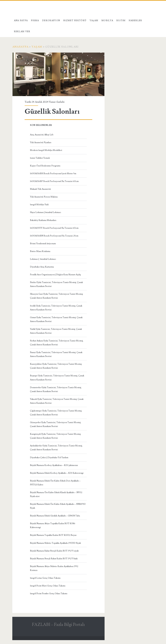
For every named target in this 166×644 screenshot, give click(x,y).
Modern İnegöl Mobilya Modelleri (46, 150)
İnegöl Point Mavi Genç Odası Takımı (48, 586)
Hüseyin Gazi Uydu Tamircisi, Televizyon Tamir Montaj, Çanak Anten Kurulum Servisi (57, 296)
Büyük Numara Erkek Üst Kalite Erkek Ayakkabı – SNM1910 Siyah (58, 506)
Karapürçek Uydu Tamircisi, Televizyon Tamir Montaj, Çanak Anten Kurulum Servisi (56, 436)
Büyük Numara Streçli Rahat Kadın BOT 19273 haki (54, 559)
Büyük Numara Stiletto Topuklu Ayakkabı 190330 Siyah (55, 543)
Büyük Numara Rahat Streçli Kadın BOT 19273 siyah (54, 551)
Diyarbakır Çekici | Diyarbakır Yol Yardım (49, 458)
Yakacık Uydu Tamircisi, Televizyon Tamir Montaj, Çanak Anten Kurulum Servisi (57, 401)
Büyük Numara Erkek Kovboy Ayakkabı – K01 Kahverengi (57, 473)
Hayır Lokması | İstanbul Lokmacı (45, 212)
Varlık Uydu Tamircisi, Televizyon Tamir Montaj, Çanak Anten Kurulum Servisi (56, 331)
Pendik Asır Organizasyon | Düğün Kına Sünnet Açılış (55, 275)
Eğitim (121, 21)
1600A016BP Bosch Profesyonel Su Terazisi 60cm (54, 181)
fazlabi (60, 102)
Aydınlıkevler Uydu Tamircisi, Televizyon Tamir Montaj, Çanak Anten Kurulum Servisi (56, 448)
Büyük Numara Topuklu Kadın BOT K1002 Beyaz (53, 535)
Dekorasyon (51, 21)
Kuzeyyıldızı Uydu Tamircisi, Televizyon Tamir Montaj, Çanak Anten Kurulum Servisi (56, 366)
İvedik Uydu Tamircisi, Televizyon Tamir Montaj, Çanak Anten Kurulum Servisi (56, 308)
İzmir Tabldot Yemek (40, 158)
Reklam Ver (22, 32)
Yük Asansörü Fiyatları (41, 142)
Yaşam (94, 21)
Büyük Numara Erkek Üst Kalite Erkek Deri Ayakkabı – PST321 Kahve (55, 483)
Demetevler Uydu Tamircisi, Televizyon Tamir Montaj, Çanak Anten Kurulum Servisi (56, 389)
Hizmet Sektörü (75, 21)
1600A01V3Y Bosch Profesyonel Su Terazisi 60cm (54, 228)
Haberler (135, 21)
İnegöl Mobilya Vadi (39, 205)
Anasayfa (20, 47)
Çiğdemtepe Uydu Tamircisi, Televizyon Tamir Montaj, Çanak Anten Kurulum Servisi (56, 413)
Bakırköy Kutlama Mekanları (43, 220)
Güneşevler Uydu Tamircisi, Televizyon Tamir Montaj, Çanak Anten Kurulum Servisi (56, 424)
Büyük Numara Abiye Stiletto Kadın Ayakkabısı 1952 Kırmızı (54, 568)
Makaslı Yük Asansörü (40, 189)
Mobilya (107, 21)
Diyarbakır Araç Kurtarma (42, 267)
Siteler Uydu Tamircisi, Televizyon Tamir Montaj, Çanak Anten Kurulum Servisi (56, 284)
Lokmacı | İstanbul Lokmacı (43, 259)
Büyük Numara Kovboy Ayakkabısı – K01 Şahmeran (54, 465)
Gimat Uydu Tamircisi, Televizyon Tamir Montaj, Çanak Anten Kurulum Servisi (56, 319)
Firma (35, 21)
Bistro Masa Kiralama (40, 251)
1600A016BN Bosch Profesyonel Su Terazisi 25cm (54, 236)
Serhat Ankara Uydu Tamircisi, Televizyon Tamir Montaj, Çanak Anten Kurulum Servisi (57, 343)
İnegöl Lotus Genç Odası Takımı (45, 578)
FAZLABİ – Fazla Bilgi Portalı (58, 625)
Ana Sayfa (21, 21)
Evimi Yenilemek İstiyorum (43, 244)
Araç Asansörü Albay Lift (42, 135)
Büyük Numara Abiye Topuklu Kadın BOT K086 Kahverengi (53, 525)
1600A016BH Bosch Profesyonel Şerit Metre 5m (53, 174)
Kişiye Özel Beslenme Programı (45, 166)
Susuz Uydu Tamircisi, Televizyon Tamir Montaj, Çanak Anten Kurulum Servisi (56, 354)
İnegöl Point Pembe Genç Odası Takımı (49, 594)
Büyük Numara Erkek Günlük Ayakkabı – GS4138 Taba (55, 516)
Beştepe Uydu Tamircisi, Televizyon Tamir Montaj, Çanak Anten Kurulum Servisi (57, 378)
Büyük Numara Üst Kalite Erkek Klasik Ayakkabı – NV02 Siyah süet (56, 494)
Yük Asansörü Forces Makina (44, 197)
